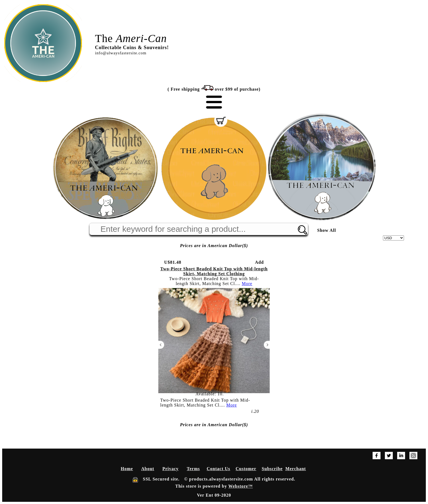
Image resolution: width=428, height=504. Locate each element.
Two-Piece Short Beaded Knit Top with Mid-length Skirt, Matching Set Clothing (214, 271)
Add (259, 262)
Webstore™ (240, 486)
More (247, 284)
